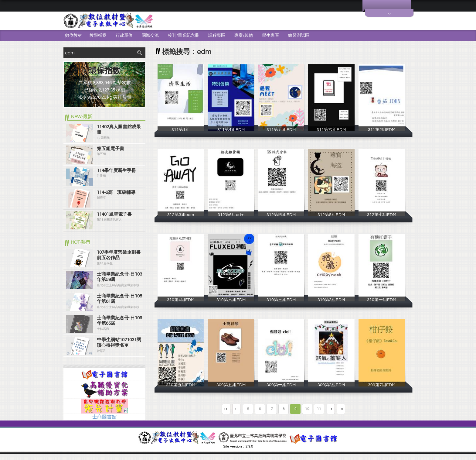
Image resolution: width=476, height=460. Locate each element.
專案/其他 (244, 36)
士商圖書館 (104, 417)
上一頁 (232, 409)
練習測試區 (299, 36)
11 (319, 409)
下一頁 (335, 409)
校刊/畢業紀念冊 (184, 36)
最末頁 (358, 409)
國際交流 (150, 36)
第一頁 (209, 409)
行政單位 (124, 36)
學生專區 (270, 36)
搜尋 (139, 53)
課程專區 (217, 36)
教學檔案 (98, 36)
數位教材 (73, 36)
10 (307, 409)
